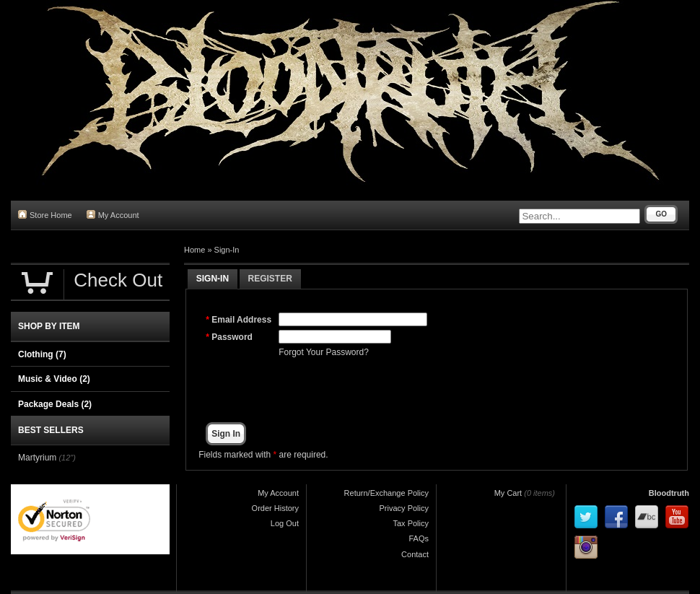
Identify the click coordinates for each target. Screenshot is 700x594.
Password (232, 337)
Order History (275, 508)
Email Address (241, 320)
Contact (415, 554)
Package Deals (55, 404)
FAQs (419, 538)
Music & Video (54, 379)
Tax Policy (411, 523)
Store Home (45, 215)
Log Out (285, 523)
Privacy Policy (404, 508)
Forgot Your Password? (324, 352)
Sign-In (227, 250)
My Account (113, 215)
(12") (67, 458)
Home (194, 250)
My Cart (508, 493)
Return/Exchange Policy (386, 493)
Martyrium (37, 458)
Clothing (42, 354)
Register (270, 279)
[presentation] (388, 390)
